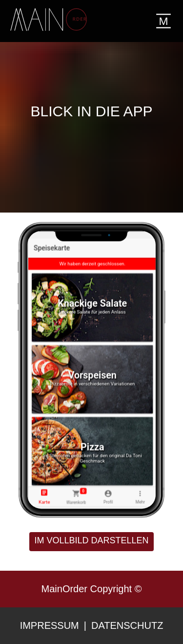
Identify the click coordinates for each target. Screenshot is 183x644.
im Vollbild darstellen (91, 540)
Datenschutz (127, 625)
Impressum (50, 625)
